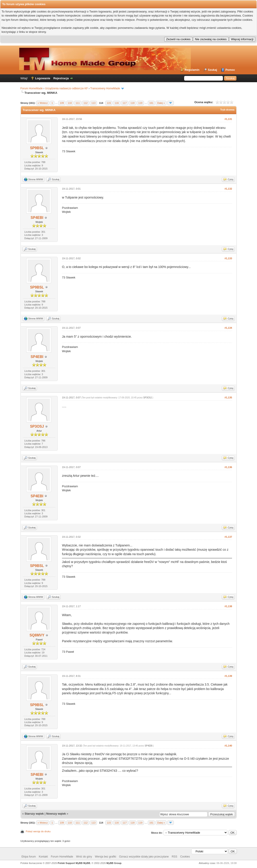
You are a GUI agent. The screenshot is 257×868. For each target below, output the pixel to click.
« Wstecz (43, 103)
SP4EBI (37, 218)
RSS (174, 857)
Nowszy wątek (56, 814)
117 (125, 103)
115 (109, 103)
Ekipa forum (29, 857)
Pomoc (230, 70)
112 (86, 103)
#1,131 (228, 119)
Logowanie (43, 78)
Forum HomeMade (32, 88)
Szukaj (212, 70)
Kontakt (43, 857)
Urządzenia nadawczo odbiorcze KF (66, 88)
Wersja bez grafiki (106, 857)
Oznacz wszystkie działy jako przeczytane (144, 857)
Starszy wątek (34, 814)
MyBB (87, 863)
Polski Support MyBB (70, 863)
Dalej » (161, 103)
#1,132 (228, 189)
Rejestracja (61, 78)
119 (140, 103)
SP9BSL (37, 148)
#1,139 (228, 676)
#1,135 (228, 397)
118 (132, 103)
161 (151, 103)
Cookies (185, 857)
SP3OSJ (37, 426)
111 (78, 103)
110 (70, 103)
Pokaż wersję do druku (38, 831)
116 (117, 103)
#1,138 (228, 606)
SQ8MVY (37, 635)
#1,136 (228, 467)
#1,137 (228, 537)
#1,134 (228, 328)
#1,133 (228, 258)
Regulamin (192, 70)
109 (62, 103)
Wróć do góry (84, 857)
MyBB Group (114, 863)
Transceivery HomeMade (105, 88)
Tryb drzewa (227, 110)
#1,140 (228, 746)
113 (93, 103)
